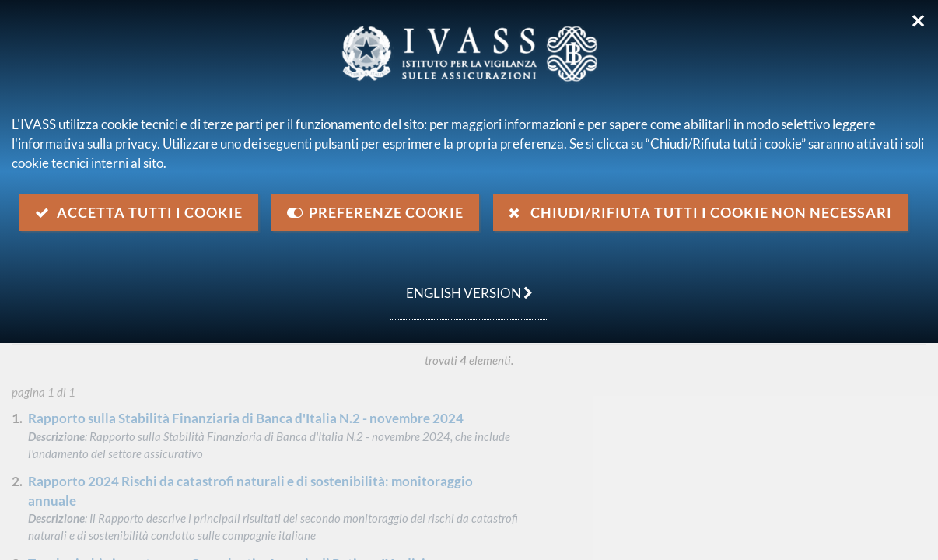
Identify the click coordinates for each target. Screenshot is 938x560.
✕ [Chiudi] (918, 21)
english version (462, 285)
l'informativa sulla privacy (84, 143)
